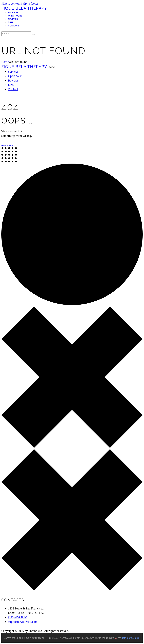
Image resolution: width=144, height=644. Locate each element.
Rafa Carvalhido (130, 638)
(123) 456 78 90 (18, 617)
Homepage (8, 145)
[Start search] (33, 34)
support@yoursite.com (23, 622)
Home (5, 62)
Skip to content (11, 3)
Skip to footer (30, 3)
